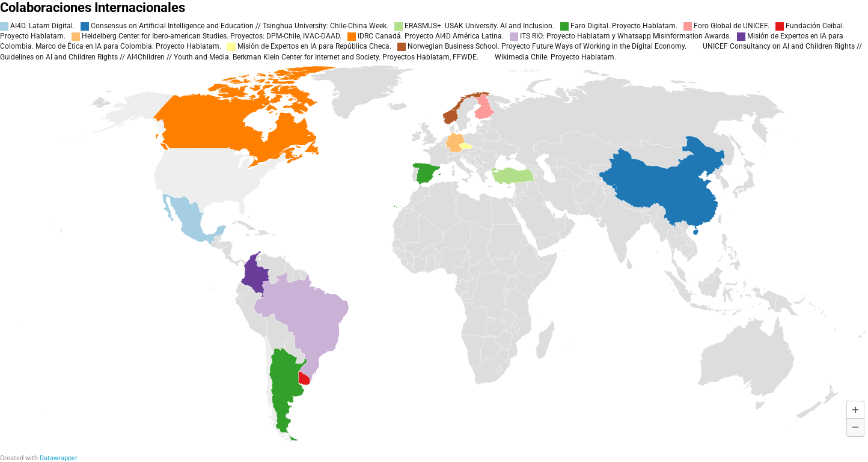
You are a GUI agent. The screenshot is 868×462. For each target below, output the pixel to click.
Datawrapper (59, 458)
